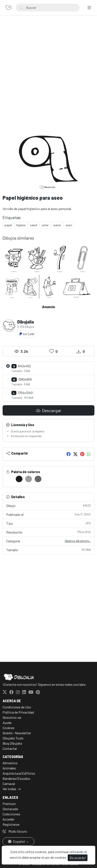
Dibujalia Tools (13, 738)
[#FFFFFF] (10, 479)
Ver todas (9, 789)
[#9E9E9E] (29, 479)
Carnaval (9, 784)
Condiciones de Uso (17, 707)
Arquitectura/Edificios (19, 773)
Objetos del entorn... (78, 541)
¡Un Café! (27, 334)
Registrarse (11, 824)
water (57, 225)
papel (8, 225)
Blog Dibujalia (12, 743)
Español (17, 841)
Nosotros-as (12, 717)
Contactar (10, 748)
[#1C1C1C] (19, 479)
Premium (9, 804)
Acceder (9, 819)
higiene (21, 225)
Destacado (10, 809)
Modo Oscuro (15, 831)
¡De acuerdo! (78, 858)
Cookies (9, 728)
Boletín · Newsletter (17, 733)
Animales (9, 768)
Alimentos (10, 763)
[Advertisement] (48, 76)
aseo (69, 225)
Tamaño (48, 550)
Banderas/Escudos (16, 778)
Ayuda (7, 723)
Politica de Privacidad (18, 712)
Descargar (49, 410)
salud (34, 225)
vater (45, 225)
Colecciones (11, 814)
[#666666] (38, 479)
